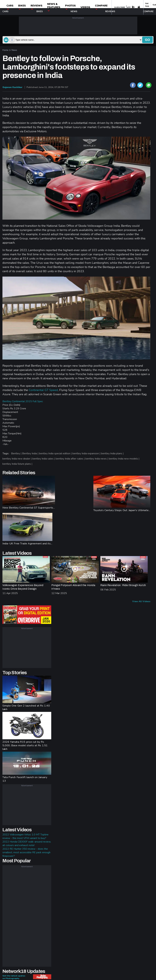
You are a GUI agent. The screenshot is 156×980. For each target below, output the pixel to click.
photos (70, 7)
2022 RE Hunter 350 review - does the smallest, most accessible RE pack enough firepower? (26, 852)
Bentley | (17, 453)
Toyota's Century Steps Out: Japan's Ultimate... (122, 510)
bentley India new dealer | (17, 459)
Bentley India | (31, 453)
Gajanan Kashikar (12, 87)
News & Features (54, 7)
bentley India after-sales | (71, 459)
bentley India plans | (113, 453)
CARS (10, 7)
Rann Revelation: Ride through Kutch (123, 585)
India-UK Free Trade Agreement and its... (27, 544)
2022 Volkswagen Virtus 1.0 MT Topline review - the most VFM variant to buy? (25, 836)
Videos (85, 7)
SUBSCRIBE (120, 7)
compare (101, 7)
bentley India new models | (124, 459)
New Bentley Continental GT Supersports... (29, 508)
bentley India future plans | (18, 464)
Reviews (36, 7)
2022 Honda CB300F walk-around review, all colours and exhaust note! (27, 844)
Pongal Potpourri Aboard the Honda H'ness (73, 587)
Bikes (22, 7)
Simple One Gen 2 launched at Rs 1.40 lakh (26, 707)
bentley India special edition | (56, 453)
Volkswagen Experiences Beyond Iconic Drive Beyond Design (23, 587)
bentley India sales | (44, 459)
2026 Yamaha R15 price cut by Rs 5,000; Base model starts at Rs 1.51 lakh (25, 745)
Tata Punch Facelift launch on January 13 (25, 779)
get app (147, 5)
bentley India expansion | (87, 453)
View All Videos (141, 601)
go (147, 40)
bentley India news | (97, 459)
